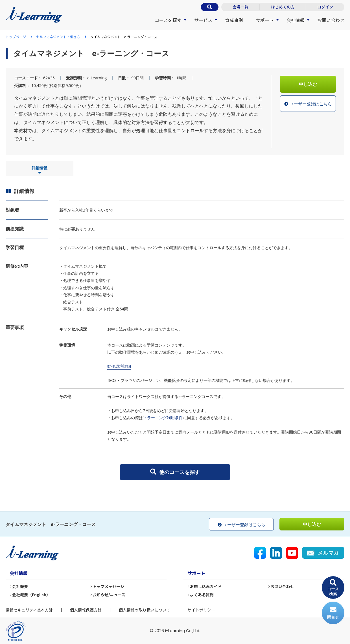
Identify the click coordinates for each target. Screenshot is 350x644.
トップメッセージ (109, 586)
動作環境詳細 (119, 366)
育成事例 (234, 20)
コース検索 (333, 588)
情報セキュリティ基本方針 (29, 610)
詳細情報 (40, 170)
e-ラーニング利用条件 (163, 418)
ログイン (325, 7)
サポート (265, 20)
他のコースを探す (175, 472)
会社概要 (20, 586)
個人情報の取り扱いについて (145, 610)
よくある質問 (202, 595)
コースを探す (168, 20)
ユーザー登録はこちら (308, 104)
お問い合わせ (331, 20)
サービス (203, 20)
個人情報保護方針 (86, 610)
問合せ (333, 613)
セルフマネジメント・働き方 (58, 37)
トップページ (16, 37)
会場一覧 (240, 7)
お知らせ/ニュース (109, 595)
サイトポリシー (201, 610)
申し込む (308, 84)
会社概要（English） (31, 595)
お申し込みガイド (206, 586)
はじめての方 (283, 7)
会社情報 (296, 20)
